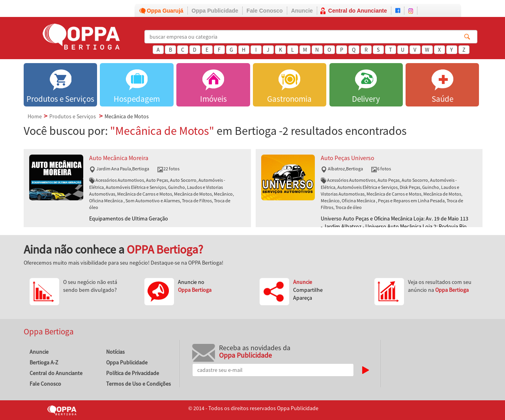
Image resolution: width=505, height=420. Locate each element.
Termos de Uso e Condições (138, 384)
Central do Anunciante (358, 11)
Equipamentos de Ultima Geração (129, 218)
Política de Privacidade (133, 373)
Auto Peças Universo (348, 158)
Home (35, 116)
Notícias (115, 352)
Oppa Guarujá (165, 11)
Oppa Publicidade (215, 11)
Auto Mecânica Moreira (119, 158)
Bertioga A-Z (44, 362)
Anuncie (302, 11)
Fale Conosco (265, 11)
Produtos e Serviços (73, 116)
